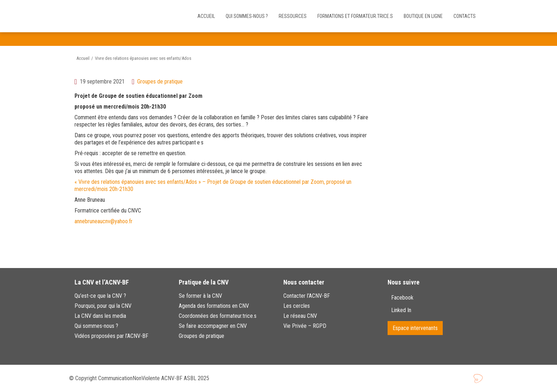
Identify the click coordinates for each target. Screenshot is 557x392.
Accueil (206, 16)
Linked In (402, 310)
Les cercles (297, 306)
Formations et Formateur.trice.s (355, 16)
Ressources (293, 16)
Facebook (402, 298)
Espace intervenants (415, 328)
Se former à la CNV (200, 296)
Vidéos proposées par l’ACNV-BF (111, 336)
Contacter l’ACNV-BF (307, 296)
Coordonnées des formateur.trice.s (218, 316)
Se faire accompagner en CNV (213, 326)
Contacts (465, 16)
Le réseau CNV (300, 316)
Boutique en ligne (423, 16)
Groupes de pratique (160, 82)
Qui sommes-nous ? (247, 16)
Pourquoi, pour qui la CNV (103, 306)
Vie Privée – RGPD (305, 326)
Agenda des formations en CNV (214, 306)
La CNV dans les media (100, 316)
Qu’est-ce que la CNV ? (100, 296)
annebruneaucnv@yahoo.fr (104, 221)
